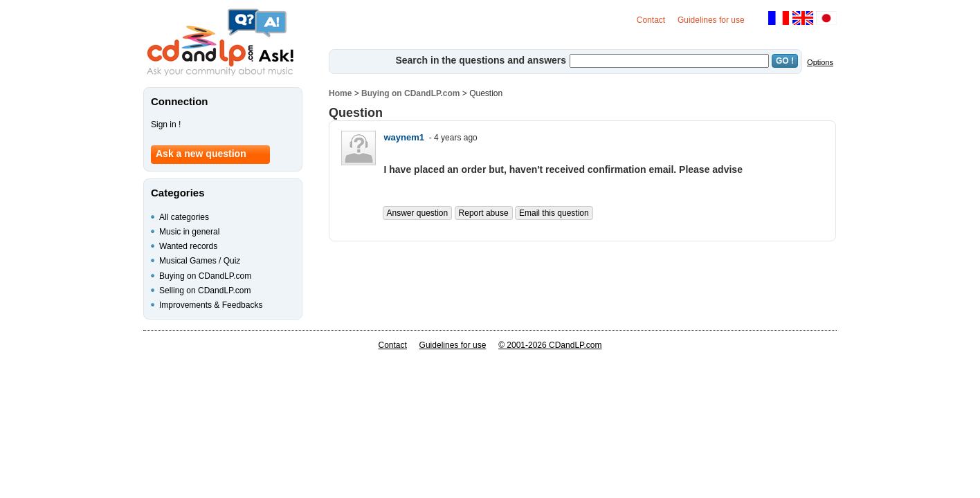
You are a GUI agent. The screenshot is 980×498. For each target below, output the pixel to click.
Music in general (189, 232)
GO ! (785, 61)
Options (820, 62)
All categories (184, 217)
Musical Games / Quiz (200, 261)
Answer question (418, 213)
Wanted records (188, 246)
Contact (651, 20)
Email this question (554, 213)
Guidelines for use (711, 20)
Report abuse (484, 213)
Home (340, 93)
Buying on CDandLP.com (410, 93)
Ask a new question (201, 154)
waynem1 (405, 137)
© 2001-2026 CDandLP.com (550, 345)
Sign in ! (166, 124)
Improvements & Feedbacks (211, 305)
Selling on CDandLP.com (205, 290)
